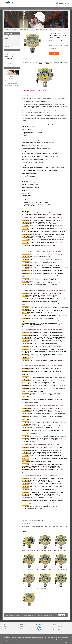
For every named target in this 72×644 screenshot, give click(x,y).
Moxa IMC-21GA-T (9, 58)
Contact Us (33, 8)
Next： (58, 527)
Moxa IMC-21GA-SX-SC (9, 56)
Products (18, 8)
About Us (11, 8)
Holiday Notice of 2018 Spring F (11, 62)
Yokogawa (7, 38)
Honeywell (7, 36)
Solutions (25, 8)
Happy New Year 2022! (9, 60)
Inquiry (54, 53)
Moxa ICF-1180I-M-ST (9, 53)
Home (7, 29)
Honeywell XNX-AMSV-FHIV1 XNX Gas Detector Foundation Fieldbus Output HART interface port (40, 527)
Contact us (6, 628)
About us (5, 627)
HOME (5, 8)
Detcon (6, 44)
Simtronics (7, 46)
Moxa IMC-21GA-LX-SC (9, 55)
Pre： (23, 527)
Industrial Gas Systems (13, 29)
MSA (6, 41)
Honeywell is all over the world (10, 64)
